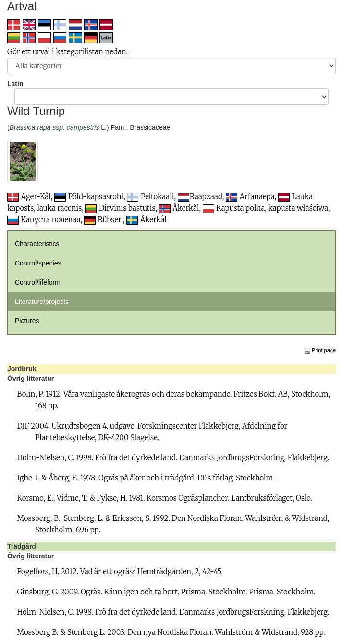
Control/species (38, 263)
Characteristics (37, 244)
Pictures (27, 321)
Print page (320, 350)
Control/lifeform (38, 282)
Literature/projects (42, 302)
